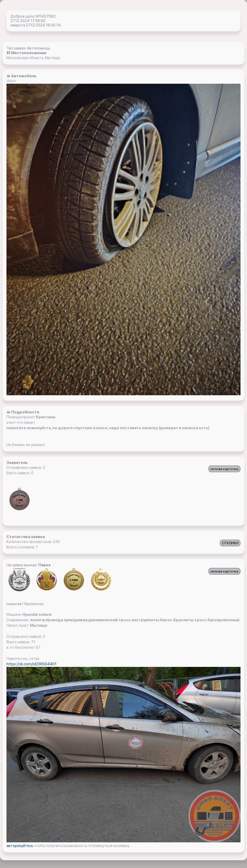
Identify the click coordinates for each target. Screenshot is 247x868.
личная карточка (224, 469)
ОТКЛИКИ (230, 543)
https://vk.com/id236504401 (31, 664)
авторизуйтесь (20, 846)
